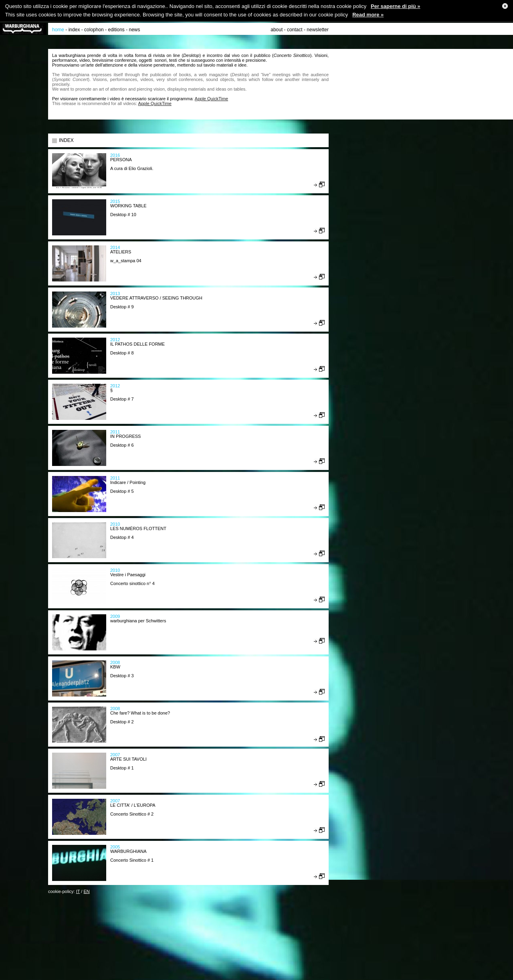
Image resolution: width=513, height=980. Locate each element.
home (58, 30)
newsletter (318, 30)
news (135, 30)
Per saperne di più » (396, 6)
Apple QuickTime (211, 99)
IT (78, 891)
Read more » (368, 15)
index (74, 30)
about (277, 30)
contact (295, 30)
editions (116, 30)
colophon (94, 30)
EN (86, 891)
